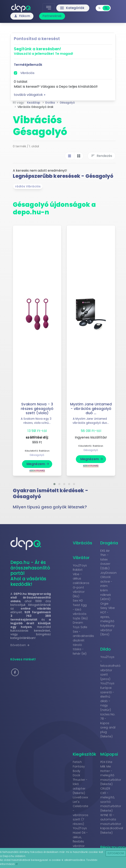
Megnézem (38, 464)
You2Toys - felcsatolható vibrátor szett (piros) (110, 668)
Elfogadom (116, 853)
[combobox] (100, 8)
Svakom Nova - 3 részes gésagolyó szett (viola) (37, 408)
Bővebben (20, 645)
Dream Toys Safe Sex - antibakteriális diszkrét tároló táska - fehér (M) (83, 638)
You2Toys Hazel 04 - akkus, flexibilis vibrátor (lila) (80, 839)
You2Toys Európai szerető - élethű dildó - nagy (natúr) (107, 697)
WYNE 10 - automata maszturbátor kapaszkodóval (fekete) (112, 824)
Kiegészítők (85, 754)
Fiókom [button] (22, 16)
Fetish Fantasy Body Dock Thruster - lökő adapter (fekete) (80, 777)
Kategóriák (72, 8)
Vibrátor (81, 558)
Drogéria (109, 543)
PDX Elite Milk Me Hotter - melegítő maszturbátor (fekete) (111, 773)
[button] (54, 484)
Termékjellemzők (28, 65)
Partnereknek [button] (52, 16)
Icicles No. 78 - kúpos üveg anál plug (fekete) (108, 725)
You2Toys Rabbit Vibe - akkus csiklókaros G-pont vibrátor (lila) (81, 581)
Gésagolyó (37, 455)
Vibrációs (27, 73)
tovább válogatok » (30, 95)
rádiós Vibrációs (28, 186)
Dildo (106, 649)
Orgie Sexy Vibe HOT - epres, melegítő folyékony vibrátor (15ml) (108, 619)
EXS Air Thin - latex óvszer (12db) (105, 559)
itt (17, 864)
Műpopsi (109, 754)
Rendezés (102, 156)
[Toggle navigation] (49, 8)
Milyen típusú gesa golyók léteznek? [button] (50, 507)
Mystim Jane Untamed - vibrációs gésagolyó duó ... (91, 408)
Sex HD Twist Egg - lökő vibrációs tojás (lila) (80, 609)
